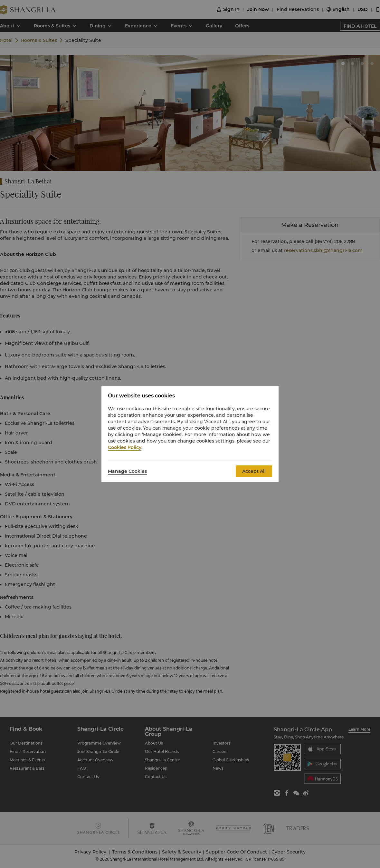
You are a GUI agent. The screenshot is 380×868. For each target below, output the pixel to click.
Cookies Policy (125, 447)
